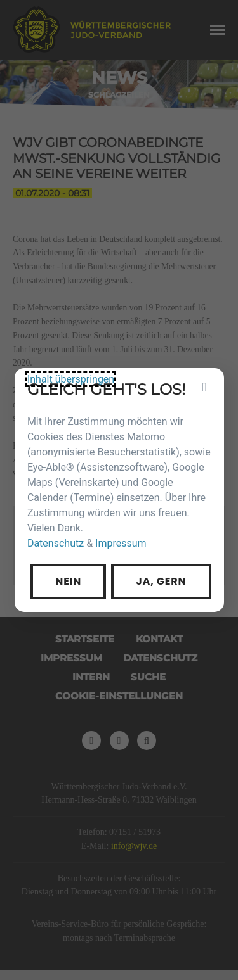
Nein (74, 571)
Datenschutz (63, 537)
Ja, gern (156, 571)
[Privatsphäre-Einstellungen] (195, 399)
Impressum (120, 537)
